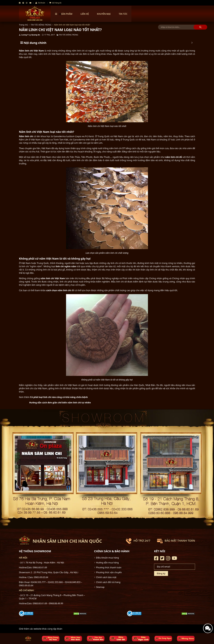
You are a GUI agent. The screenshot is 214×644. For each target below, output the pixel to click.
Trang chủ (23, 25)
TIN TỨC (123, 14)
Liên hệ (85, 14)
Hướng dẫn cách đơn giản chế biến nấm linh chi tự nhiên (60, 403)
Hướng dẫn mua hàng (107, 563)
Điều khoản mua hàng (107, 558)
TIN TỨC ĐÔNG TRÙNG (41, 25)
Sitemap (100, 587)
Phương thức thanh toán (109, 567)
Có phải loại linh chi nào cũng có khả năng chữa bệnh (59, 397)
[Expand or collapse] (192, 43)
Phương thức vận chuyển (109, 572)
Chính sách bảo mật (106, 577)
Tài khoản (40, 3)
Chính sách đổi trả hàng (108, 582)
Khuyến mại (104, 14)
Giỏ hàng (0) (55, 3)
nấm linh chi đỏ (174, 157)
